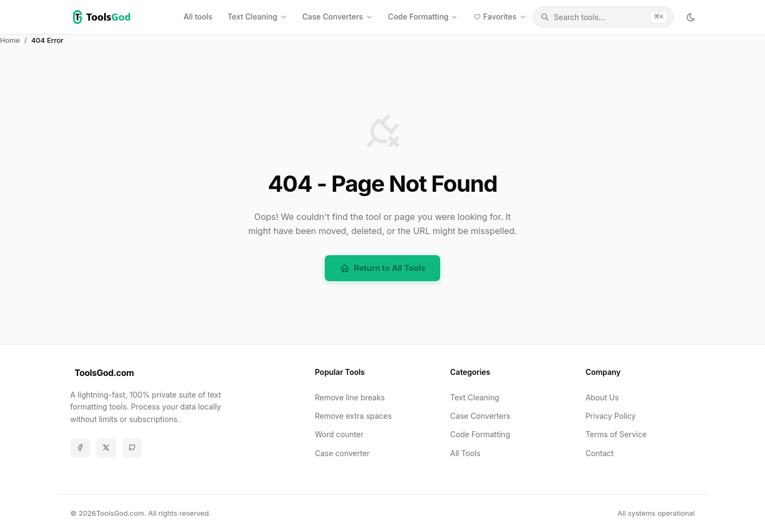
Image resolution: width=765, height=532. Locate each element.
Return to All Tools (383, 268)
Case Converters (480, 416)
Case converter (342, 453)
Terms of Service (616, 434)
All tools (198, 17)
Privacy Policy (611, 416)
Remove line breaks (350, 397)
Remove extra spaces (353, 416)
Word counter (339, 434)
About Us (602, 397)
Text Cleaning (475, 397)
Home (10, 40)
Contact (600, 453)
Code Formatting (480, 434)
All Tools (465, 453)
